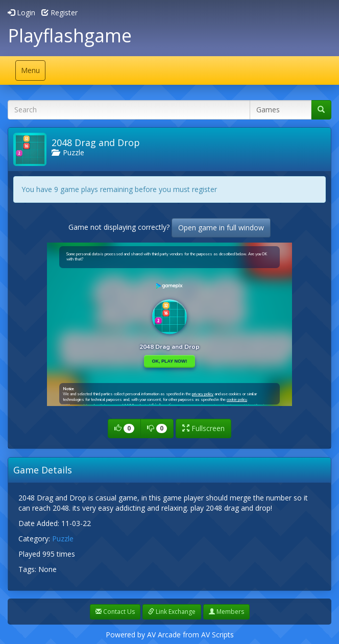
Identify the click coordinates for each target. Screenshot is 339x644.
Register (59, 13)
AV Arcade (164, 635)
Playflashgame (70, 35)
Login (21, 13)
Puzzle (68, 152)
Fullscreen (203, 428)
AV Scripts (217, 635)
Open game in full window (221, 228)
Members (226, 612)
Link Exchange (172, 612)
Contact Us (115, 612)
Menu (33, 73)
